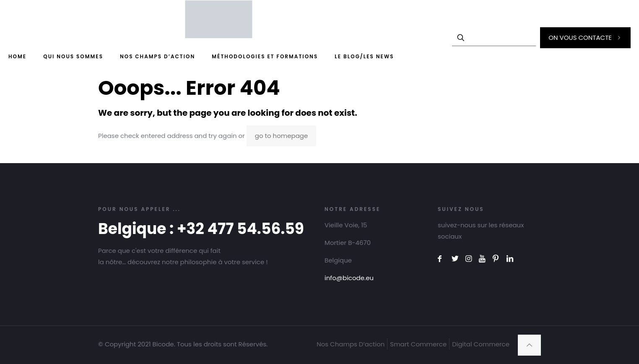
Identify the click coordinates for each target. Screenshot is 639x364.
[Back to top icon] (529, 345)
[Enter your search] (494, 38)
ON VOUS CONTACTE (585, 38)
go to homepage (281, 136)
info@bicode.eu (349, 278)
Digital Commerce (481, 344)
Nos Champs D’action (351, 344)
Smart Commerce (418, 344)
